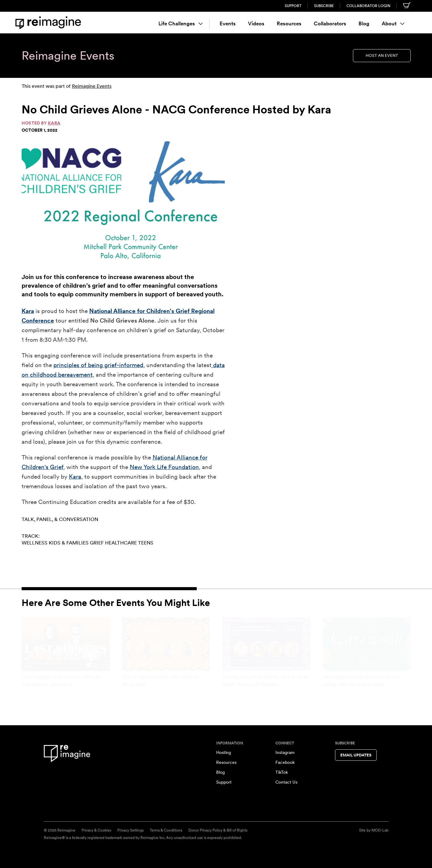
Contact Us (286, 782)
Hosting (224, 752)
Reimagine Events (92, 86)
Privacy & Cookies (96, 830)
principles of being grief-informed (98, 365)
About (393, 23)
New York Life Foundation (164, 467)
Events (228, 23)
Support (293, 6)
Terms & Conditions (166, 830)
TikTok (282, 772)
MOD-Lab (380, 830)
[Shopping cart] (407, 5)
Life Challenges (181, 23)
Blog (364, 23)
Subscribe (324, 6)
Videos (256, 23)
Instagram (285, 752)
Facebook (285, 762)
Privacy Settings (130, 830)
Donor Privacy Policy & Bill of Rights (218, 830)
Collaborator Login (368, 6)
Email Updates (356, 755)
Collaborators (330, 23)
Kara (54, 123)
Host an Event (382, 55)
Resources (289, 23)
